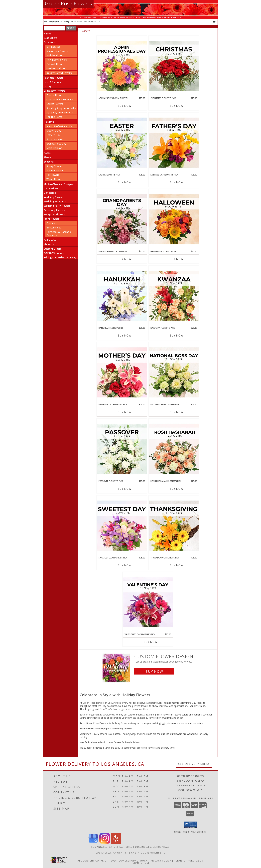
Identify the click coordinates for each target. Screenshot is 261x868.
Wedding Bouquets (55, 201)
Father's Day (53, 135)
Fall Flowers (53, 175)
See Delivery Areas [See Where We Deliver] (194, 764)
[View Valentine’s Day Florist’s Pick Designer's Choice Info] (148, 602)
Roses (47, 153)
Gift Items (50, 193)
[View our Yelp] (116, 843)
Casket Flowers (55, 104)
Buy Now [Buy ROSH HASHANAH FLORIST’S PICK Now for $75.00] (176, 489)
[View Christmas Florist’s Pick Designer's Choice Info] (174, 66)
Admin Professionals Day (60, 126)
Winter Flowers (55, 179)
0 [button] (215, 22)
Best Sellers (50, 38)
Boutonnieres (54, 228)
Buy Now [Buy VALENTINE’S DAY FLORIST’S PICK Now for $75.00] (150, 642)
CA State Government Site (148, 853)
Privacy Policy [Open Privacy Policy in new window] (161, 861)
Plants (47, 157)
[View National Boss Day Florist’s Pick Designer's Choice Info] (174, 373)
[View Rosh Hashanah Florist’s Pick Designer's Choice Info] (174, 449)
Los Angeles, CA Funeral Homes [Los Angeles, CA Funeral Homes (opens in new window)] (112, 847)
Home (47, 34)
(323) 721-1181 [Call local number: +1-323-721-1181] (95, 22)
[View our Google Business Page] (93, 843)
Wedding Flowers (54, 197)
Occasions (50, 42)
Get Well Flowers (56, 64)
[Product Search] (55, 28)
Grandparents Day (56, 144)
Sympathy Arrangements (60, 112)
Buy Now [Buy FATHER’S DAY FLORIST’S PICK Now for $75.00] (176, 182)
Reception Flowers (54, 214)
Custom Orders (53, 249)
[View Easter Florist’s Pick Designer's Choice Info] (122, 143)
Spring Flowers (54, 166)
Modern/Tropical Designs (58, 184)
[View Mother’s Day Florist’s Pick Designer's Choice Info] (122, 373)
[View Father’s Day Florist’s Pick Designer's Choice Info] (174, 143)
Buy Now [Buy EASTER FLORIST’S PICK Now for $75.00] (124, 182)
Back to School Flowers (59, 73)
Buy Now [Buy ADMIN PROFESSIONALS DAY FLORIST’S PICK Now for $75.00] (124, 106)
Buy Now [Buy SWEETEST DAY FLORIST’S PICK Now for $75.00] (124, 565)
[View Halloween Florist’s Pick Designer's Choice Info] (174, 219)
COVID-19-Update (54, 253)
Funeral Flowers (55, 95)
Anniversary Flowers (57, 51)
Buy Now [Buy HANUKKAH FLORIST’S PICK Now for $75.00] (124, 336)
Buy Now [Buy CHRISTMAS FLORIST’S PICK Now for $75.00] (176, 106)
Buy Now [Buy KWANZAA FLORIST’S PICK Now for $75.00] (176, 336)
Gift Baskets (51, 188)
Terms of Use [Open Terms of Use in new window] (141, 863)
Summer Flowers (56, 170)
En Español (50, 240)
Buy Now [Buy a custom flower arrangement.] (154, 671)
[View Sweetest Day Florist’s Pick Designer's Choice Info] (122, 526)
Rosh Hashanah (55, 139)
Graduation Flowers (57, 68)
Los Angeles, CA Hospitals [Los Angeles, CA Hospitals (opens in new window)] (152, 847)
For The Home (54, 117)
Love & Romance (53, 82)
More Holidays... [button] (55, 148)
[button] (190, 825)
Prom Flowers (52, 219)
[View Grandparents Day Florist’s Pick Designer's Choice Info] (122, 219)
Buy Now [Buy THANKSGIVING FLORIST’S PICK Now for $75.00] (176, 565)
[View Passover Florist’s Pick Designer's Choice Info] (122, 449)
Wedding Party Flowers (57, 206)
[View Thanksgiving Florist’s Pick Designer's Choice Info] (174, 526)
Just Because (53, 47)
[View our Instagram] (105, 843)
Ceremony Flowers (54, 210)
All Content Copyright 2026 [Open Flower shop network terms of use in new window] (97, 861)
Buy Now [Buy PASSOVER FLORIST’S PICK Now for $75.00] (124, 489)
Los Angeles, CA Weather (112, 853)
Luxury (48, 86)
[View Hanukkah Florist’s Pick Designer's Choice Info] (122, 296)
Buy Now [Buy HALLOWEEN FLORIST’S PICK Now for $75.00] (176, 259)
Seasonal (49, 162)
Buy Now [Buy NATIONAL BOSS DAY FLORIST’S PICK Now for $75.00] (176, 412)
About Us (49, 244)
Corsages (52, 223)
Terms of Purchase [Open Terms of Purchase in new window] (188, 861)
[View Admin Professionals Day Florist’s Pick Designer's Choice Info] (122, 66)
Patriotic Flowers (54, 78)
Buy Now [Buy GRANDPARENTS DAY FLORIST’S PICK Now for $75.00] (124, 259)
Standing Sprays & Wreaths (61, 108)
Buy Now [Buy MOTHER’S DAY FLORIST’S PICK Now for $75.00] (124, 412)
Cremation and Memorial (60, 99)
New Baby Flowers (57, 60)
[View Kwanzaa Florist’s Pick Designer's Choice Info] (174, 296)
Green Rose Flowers (68, 3)
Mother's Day (54, 131)
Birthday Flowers (56, 55)
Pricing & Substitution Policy (60, 257)
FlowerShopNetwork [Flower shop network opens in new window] (133, 861)
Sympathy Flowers (54, 91)
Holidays (49, 122)
